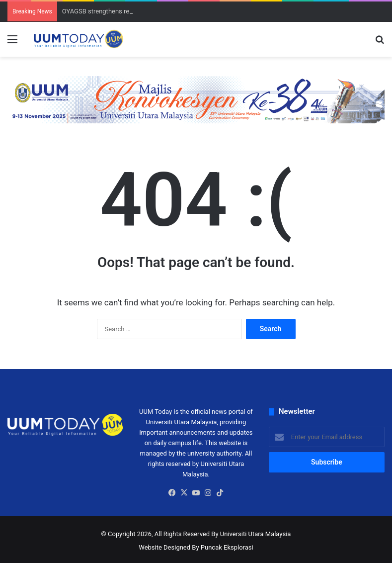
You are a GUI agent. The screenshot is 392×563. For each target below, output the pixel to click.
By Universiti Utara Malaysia (251, 534)
